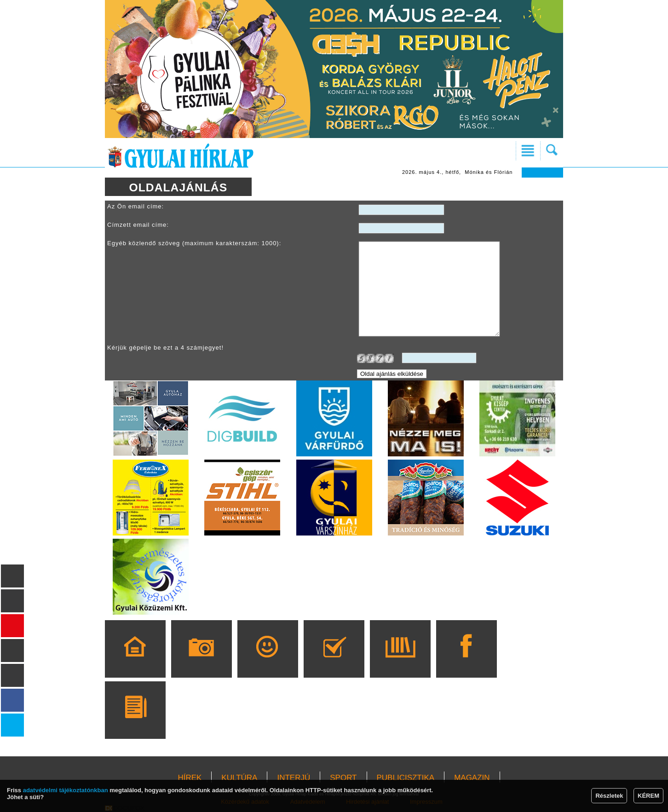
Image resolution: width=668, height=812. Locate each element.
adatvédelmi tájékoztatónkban (66, 790)
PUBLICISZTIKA (406, 778)
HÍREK (190, 778)
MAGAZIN (472, 778)
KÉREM (648, 796)
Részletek (609, 796)
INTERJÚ (294, 778)
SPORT (343, 778)
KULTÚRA (239, 778)
